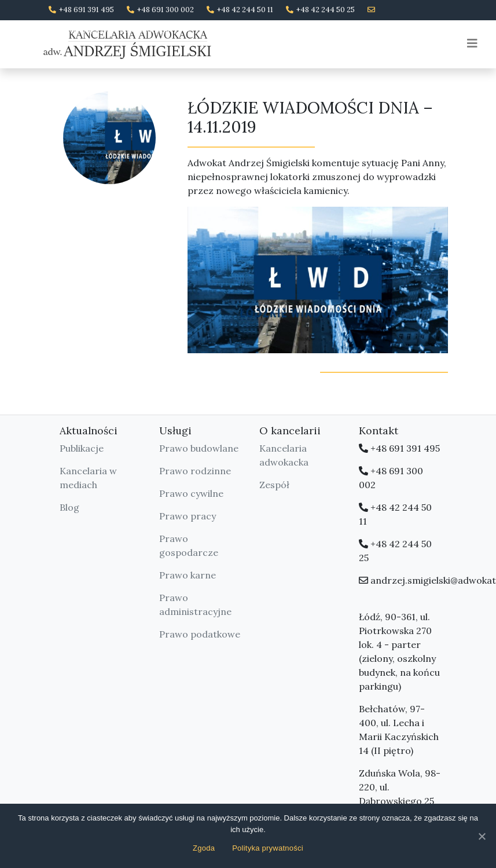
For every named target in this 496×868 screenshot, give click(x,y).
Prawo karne (188, 575)
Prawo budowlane (199, 448)
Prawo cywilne (191, 493)
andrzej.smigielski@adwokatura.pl (109, 30)
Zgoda (204, 848)
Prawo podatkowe (200, 634)
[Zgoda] (482, 836)
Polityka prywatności (268, 848)
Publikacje (82, 448)
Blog (69, 507)
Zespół (274, 485)
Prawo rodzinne (195, 471)
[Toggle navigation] (472, 43)
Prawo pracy (188, 516)
